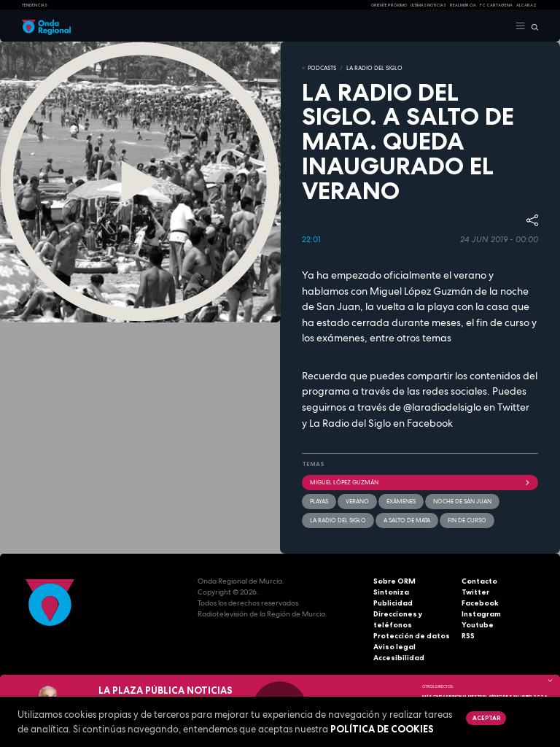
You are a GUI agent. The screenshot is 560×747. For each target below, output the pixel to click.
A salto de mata (407, 520)
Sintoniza (391, 592)
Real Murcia (463, 5)
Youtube (478, 625)
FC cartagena (496, 5)
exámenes (401, 501)
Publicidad (393, 603)
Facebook (480, 603)
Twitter (475, 592)
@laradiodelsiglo (442, 407)
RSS (468, 636)
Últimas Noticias (428, 5)
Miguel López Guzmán (420, 482)
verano (357, 501)
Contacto (479, 581)
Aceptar (486, 718)
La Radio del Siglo (374, 68)
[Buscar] (532, 26)
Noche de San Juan (462, 501)
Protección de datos (412, 636)
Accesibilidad (399, 658)
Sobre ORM (394, 581)
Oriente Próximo (389, 5)
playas (319, 501)
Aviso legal (394, 647)
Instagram (481, 614)
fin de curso (467, 520)
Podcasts (322, 68)
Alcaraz (526, 5)
